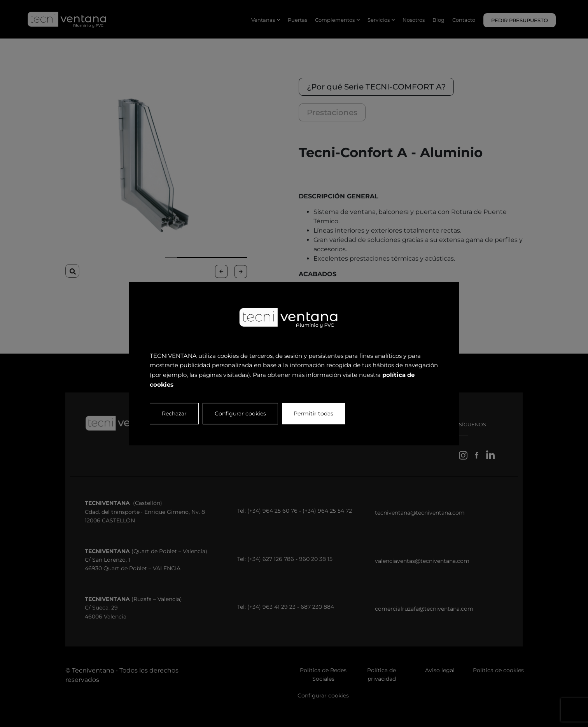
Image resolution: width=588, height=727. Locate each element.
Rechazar (174, 413)
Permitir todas (313, 413)
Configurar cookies (240, 413)
